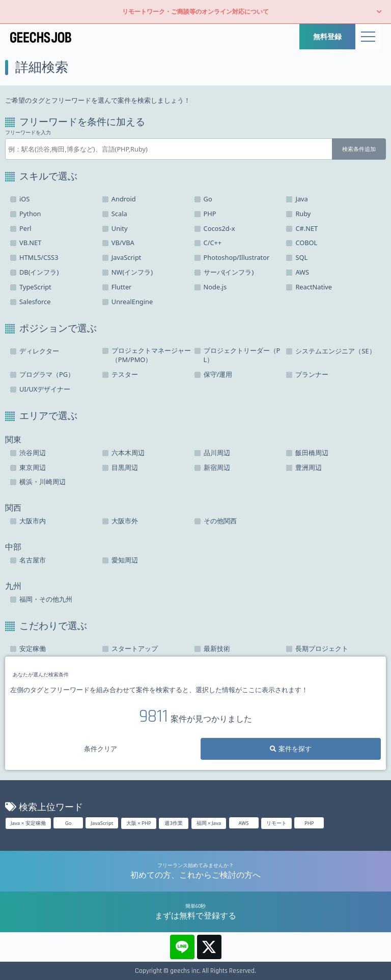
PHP (309, 823)
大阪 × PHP (139, 823)
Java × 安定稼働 (28, 823)
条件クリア (101, 749)
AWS (244, 823)
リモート (276, 823)
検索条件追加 (359, 149)
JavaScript (102, 823)
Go (68, 823)
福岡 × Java (209, 823)
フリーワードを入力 (28, 133)
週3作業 (174, 823)
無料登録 (327, 36)
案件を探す (290, 749)
